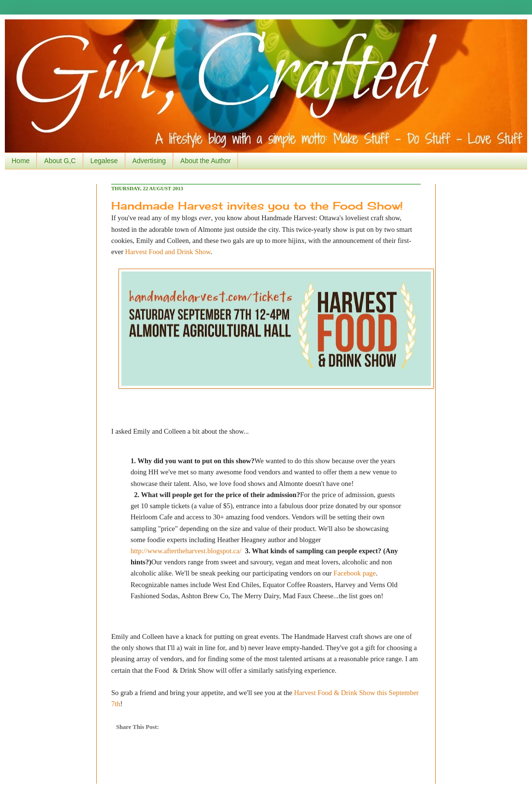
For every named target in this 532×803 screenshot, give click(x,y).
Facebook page (355, 573)
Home (21, 161)
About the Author (206, 161)
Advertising (149, 161)
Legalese (104, 161)
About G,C (60, 161)
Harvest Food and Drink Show (168, 252)
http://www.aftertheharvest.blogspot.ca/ (186, 551)
